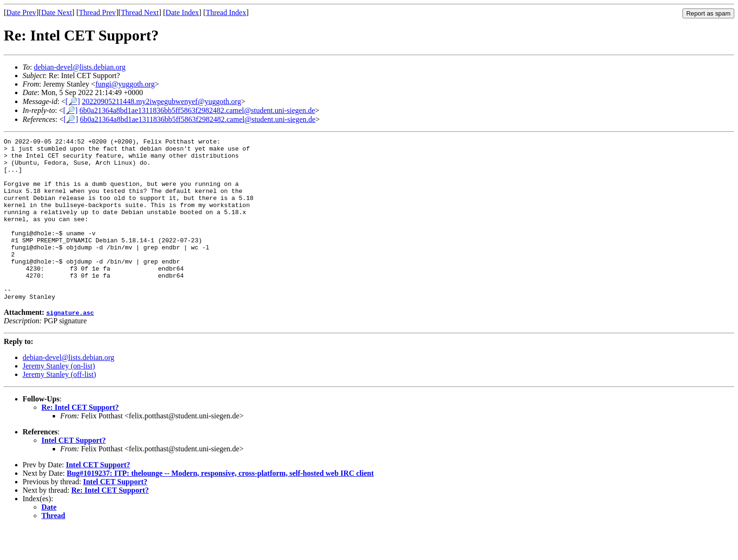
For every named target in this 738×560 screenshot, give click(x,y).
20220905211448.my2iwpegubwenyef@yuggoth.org (161, 101)
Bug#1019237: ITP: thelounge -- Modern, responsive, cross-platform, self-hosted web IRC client (220, 506)
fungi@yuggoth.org (125, 84)
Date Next (57, 12)
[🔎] (73, 101)
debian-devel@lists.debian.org (80, 67)
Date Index (182, 12)
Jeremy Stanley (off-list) (59, 407)
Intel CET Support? (74, 473)
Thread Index (226, 12)
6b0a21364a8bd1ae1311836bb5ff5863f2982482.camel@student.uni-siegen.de (197, 110)
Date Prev (21, 12)
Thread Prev (97, 12)
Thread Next (140, 12)
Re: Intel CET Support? (80, 440)
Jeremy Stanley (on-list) (59, 398)
